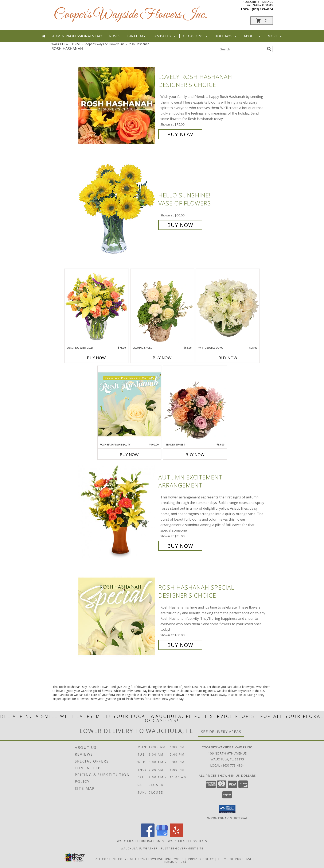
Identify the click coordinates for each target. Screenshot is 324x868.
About (253, 36)
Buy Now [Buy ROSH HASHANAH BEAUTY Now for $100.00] (129, 455)
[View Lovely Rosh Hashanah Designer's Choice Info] (117, 106)
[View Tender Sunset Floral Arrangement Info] (195, 404)
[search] (269, 49)
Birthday (136, 36)
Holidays (226, 36)
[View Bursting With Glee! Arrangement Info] (96, 307)
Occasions (196, 36)
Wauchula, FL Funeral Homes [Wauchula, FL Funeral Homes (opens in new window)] (141, 841)
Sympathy (165, 36)
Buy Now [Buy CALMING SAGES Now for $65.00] (162, 358)
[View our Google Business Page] (162, 836)
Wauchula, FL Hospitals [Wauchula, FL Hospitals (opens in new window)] (188, 841)
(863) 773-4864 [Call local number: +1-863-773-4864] (262, 9)
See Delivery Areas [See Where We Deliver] (221, 732)
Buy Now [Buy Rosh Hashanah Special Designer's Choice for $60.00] (180, 645)
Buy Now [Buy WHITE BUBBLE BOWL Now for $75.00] (228, 358)
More (275, 36)
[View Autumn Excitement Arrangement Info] (117, 512)
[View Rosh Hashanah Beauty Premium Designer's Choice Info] (129, 404)
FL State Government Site (182, 848)
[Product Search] (242, 49)
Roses (115, 36)
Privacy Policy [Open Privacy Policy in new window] (201, 859)
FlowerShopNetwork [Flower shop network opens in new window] (165, 859)
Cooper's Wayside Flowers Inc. (130, 15)
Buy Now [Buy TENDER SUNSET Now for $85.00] (195, 455)
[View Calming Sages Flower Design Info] (162, 307)
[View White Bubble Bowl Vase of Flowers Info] (228, 307)
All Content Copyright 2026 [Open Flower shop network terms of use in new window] (120, 859)
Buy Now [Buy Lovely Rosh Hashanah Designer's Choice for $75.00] (180, 134)
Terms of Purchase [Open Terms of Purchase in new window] (235, 859)
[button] (262, 21)
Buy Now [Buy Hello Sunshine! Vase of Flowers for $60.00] (180, 225)
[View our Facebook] (148, 836)
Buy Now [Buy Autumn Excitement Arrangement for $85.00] (180, 546)
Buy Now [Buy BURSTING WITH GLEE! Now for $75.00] (96, 358)
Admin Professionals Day (77, 36)
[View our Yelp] (176, 836)
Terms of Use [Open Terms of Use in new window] (175, 861)
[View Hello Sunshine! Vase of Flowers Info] (117, 210)
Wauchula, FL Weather (139, 848)
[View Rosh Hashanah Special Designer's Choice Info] (117, 616)
